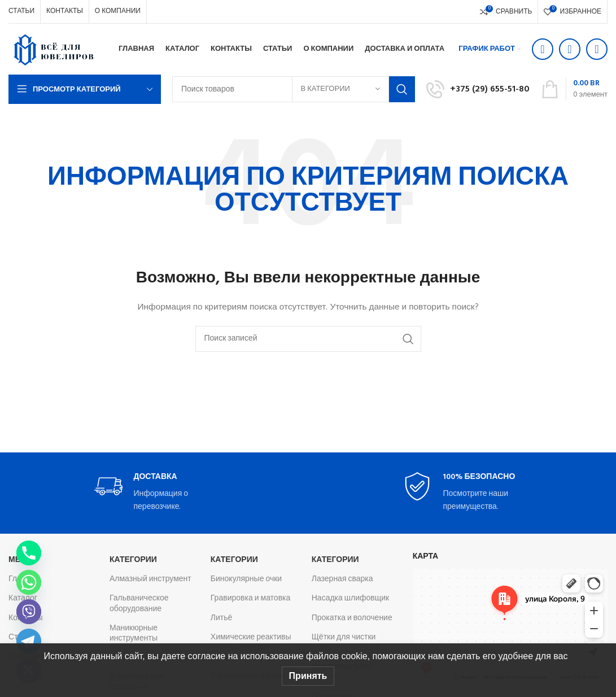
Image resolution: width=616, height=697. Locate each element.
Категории (133, 560)
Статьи (21, 637)
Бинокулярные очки (246, 579)
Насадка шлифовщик (351, 598)
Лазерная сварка (342, 579)
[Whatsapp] (29, 582)
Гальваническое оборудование (139, 604)
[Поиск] (308, 339)
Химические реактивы (251, 637)
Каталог (23, 598)
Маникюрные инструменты (134, 633)
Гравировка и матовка (250, 598)
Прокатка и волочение (352, 618)
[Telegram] (29, 641)
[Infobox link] (478, 89)
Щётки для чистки (344, 637)
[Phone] (29, 553)
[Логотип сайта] (54, 49)
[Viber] (29, 612)
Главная (23, 579)
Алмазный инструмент (150, 579)
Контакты (25, 618)
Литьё (222, 618)
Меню (21, 560)
